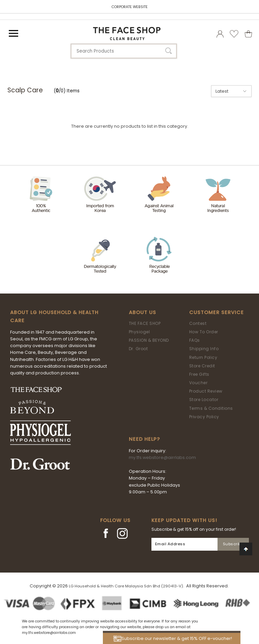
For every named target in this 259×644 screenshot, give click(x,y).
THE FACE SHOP (145, 323)
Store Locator (204, 400)
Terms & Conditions (211, 408)
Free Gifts (199, 374)
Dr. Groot (138, 349)
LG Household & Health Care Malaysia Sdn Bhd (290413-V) (126, 586)
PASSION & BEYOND (149, 340)
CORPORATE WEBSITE (130, 7)
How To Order (204, 332)
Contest (198, 323)
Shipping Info (204, 349)
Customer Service (217, 312)
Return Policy (203, 357)
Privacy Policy (204, 417)
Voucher (198, 383)
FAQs (195, 340)
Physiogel (139, 332)
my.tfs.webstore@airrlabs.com (162, 457)
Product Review (206, 391)
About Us (142, 312)
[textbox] (124, 51)
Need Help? (144, 439)
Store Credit (202, 366)
